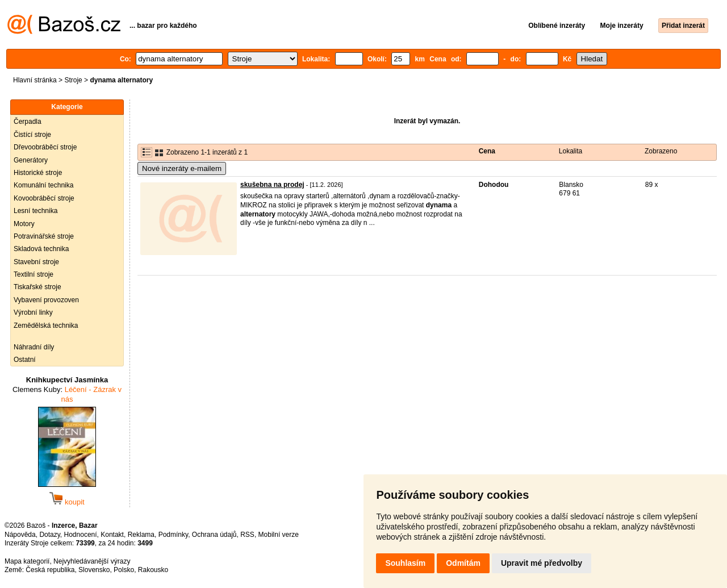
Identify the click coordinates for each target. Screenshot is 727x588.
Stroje (73, 80)
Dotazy (49, 535)
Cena (487, 151)
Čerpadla (28, 122)
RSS (247, 535)
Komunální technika (43, 185)
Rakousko (153, 570)
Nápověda (20, 535)
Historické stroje (38, 173)
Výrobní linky (33, 312)
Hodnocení (81, 535)
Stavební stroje (36, 262)
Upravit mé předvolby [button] (542, 563)
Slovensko (94, 570)
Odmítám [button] (463, 563)
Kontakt (112, 535)
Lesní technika (35, 211)
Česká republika (50, 570)
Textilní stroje (34, 274)
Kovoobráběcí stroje (44, 198)
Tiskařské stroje (37, 287)
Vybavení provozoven (46, 300)
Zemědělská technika (46, 326)
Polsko (124, 570)
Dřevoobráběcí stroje (45, 147)
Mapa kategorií (27, 561)
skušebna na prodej (272, 185)
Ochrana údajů (214, 535)
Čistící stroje (32, 135)
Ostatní (25, 360)
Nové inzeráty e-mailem (182, 168)
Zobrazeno (661, 151)
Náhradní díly (34, 347)
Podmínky (173, 535)
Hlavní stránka (35, 80)
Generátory (31, 160)
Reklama (141, 535)
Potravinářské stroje (44, 236)
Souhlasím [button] (405, 563)
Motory (24, 224)
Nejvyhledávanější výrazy (92, 561)
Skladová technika (41, 249)
